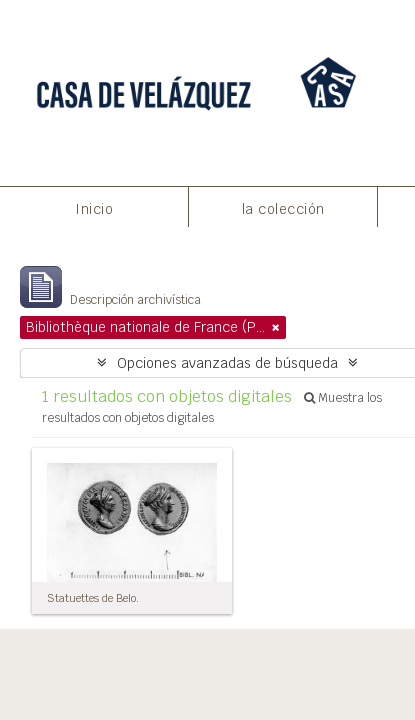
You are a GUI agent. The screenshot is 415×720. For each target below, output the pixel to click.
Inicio (94, 209)
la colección (283, 209)
